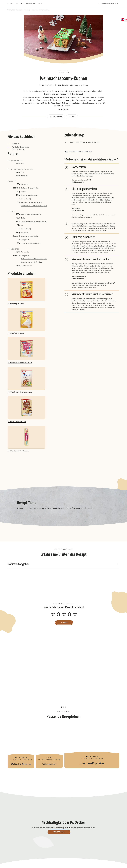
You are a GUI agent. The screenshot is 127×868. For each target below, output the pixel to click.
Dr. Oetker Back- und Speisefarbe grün (34, 206)
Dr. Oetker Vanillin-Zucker (30, 195)
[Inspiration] (32, 4)
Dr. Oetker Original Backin (30, 188)
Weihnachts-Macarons (21, 746)
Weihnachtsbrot (49, 746)
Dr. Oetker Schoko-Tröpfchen (31, 244)
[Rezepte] (12, 4)
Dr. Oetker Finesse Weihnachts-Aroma (34, 222)
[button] (63, 67)
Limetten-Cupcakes (92, 746)
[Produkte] (21, 4)
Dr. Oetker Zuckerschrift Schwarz (32, 262)
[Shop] (41, 4)
